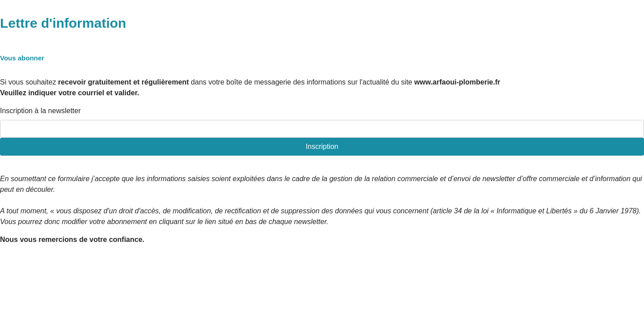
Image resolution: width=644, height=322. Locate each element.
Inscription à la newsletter (40, 111)
